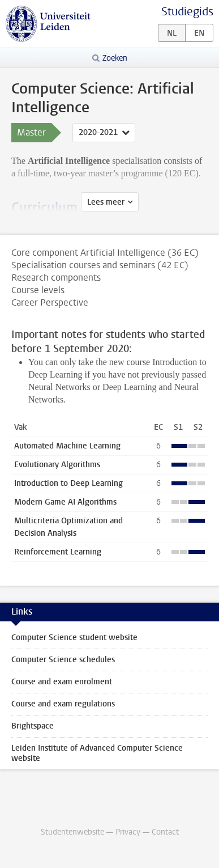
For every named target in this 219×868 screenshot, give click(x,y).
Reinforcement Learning (58, 552)
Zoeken (115, 58)
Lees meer (106, 202)
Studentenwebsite (72, 832)
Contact (165, 832)
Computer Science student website (74, 638)
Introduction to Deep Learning (68, 483)
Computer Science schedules (63, 660)
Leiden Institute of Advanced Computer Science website (97, 753)
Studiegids (187, 12)
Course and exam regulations (63, 704)
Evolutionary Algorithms (57, 465)
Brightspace (33, 726)
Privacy (128, 832)
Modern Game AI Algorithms (65, 502)
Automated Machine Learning (67, 446)
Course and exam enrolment (62, 682)
